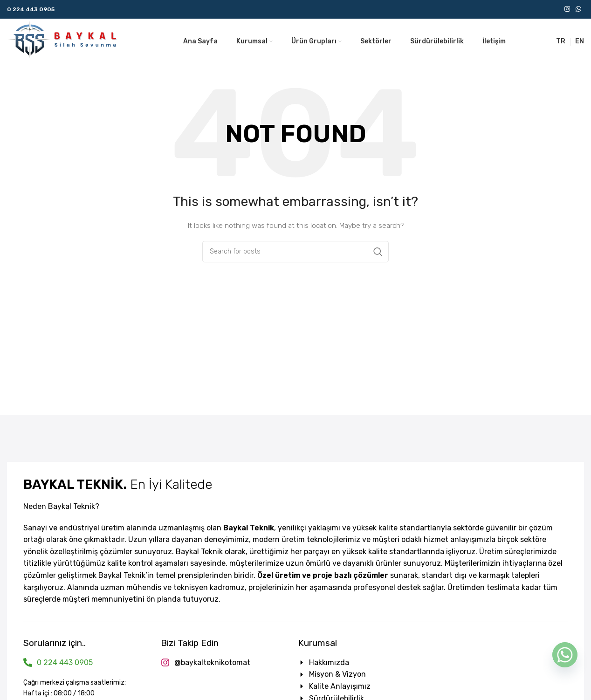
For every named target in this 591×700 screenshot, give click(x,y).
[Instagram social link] (567, 9)
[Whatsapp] (565, 655)
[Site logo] (63, 41)
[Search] (295, 252)
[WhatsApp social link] (578, 9)
